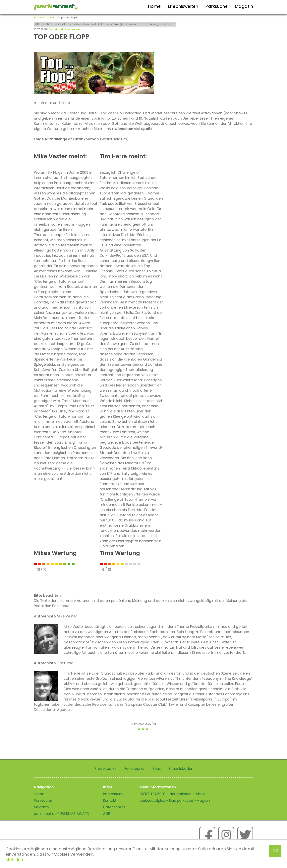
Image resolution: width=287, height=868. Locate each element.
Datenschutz (114, 807)
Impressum (113, 794)
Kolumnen (73, 29)
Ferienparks (134, 769)
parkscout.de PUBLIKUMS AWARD (61, 814)
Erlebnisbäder (181, 769)
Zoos (157, 769)
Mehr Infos (16, 860)
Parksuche (217, 6)
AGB (107, 814)
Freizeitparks (57, 29)
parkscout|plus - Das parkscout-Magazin (175, 801)
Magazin (244, 6)
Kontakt (110, 801)
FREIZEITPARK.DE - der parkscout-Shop (172, 794)
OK (275, 851)
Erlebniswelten (183, 6)
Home (154, 6)
